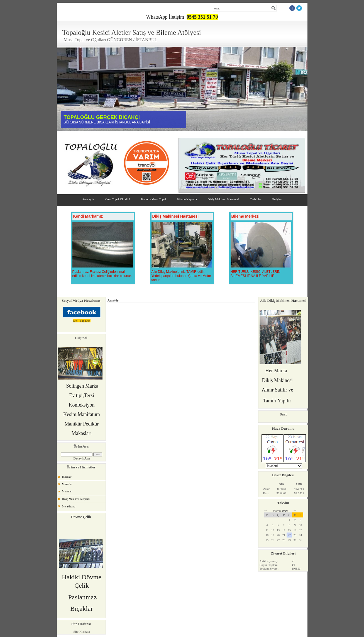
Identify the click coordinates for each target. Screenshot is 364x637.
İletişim (277, 199)
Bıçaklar (67, 477)
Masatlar (67, 491)
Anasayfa (88, 199)
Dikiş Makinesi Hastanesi (223, 199)
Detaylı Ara (82, 458)
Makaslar (67, 484)
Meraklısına (69, 506)
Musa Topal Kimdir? (117, 199)
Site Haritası (82, 632)
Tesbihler (256, 199)
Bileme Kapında (187, 199)
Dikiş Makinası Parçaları (76, 499)
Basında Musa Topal (153, 199)
